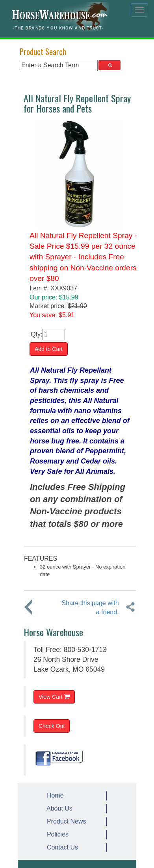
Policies (56, 834)
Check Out (52, 726)
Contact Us (61, 847)
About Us (58, 808)
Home (54, 795)
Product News (65, 821)
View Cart (54, 697)
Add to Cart (49, 349)
